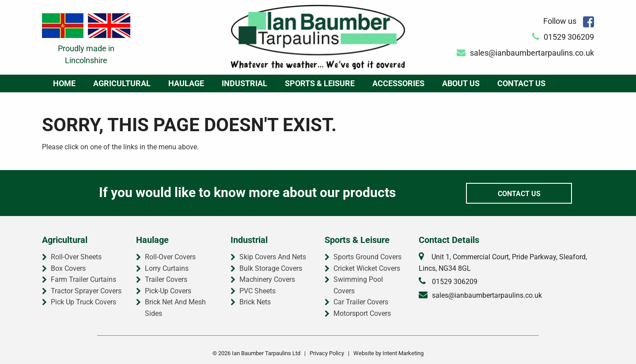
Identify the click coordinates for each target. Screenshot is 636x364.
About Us (461, 83)
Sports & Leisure (320, 83)
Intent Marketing (403, 353)
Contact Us (521, 83)
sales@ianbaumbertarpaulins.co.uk (525, 53)
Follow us (569, 21)
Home (64, 83)
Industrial (244, 83)
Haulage (186, 83)
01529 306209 (563, 37)
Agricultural (122, 83)
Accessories (398, 83)
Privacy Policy (327, 353)
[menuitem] (64, 83)
